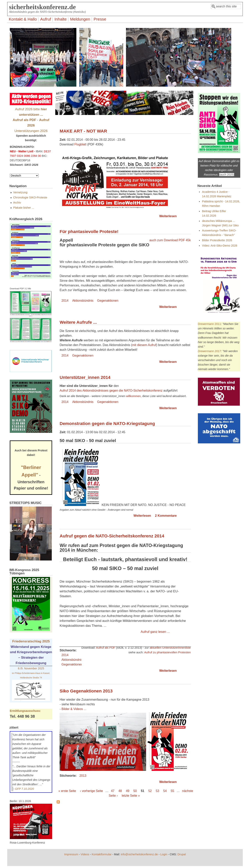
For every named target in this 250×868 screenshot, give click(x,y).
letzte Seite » (131, 796)
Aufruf (46, 19)
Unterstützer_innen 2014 (85, 377)
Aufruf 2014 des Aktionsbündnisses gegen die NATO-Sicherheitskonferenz (111, 391)
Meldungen (80, 19)
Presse (100, 19)
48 (120, 791)
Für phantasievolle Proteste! (89, 232)
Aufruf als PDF (106, 648)
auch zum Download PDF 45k (170, 240)
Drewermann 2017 (209, 351)
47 (113, 791)
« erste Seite (67, 791)
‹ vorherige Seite (92, 791)
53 (157, 791)
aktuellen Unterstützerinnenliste (170, 648)
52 (150, 791)
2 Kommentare (166, 516)
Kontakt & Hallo (23, 19)
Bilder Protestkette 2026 (217, 240)
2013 (83, 776)
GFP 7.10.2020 (25, 789)
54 (165, 791)
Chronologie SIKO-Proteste (30, 197)
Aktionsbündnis (83, 301)
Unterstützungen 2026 (31, 131)
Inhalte (61, 19)
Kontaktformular (102, 854)
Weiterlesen (168, 216)
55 (172, 791)
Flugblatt (80, 144)
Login (164, 854)
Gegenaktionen (108, 301)
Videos (85, 854)
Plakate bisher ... (24, 208)
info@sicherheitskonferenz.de (139, 854)
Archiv (17, 203)
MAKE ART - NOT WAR (83, 131)
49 (128, 791)
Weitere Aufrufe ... (78, 322)
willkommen (133, 396)
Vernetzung (20, 192)
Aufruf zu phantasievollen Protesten (167, 652)
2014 (65, 301)
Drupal (182, 854)
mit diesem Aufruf (144, 345)
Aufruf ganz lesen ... (155, 632)
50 (135, 791)
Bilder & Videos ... (74, 709)
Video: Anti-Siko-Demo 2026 (220, 246)
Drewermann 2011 (209, 324)
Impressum (71, 854)
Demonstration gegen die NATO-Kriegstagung (107, 424)
